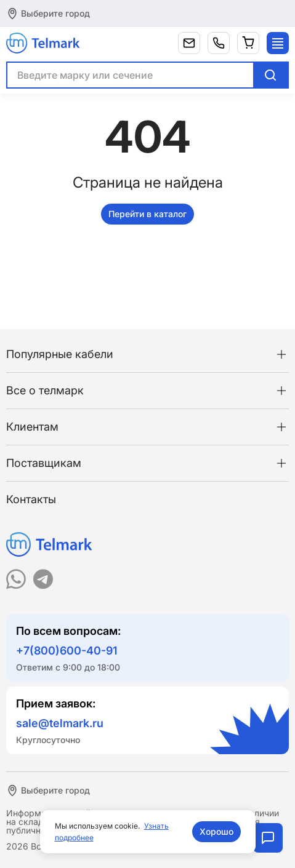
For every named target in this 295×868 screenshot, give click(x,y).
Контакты (31, 499)
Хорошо (216, 831)
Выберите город (55, 13)
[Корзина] (248, 43)
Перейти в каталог (147, 214)
